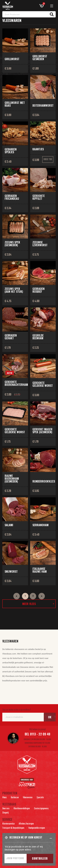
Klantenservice (8, 824)
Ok (50, 717)
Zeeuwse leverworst (40, 244)
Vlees (4, 798)
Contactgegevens (41, 809)
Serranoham (41, 525)
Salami (9, 525)
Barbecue (15, 798)
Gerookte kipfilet (39, 197)
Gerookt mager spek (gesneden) (42, 431)
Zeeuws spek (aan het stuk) (14, 290)
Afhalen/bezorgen (26, 824)
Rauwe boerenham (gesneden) (12, 478)
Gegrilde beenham (38, 337)
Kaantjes (38, 149)
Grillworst (12, 59)
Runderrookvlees (44, 481)
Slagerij (5, 813)
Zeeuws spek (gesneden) (12, 244)
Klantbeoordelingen (22, 809)
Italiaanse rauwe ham (40, 570)
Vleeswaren (28, 798)
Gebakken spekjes (11, 151)
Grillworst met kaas (15, 104)
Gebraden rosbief (39, 290)
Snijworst (11, 571)
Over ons (6, 809)
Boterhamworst (43, 105)
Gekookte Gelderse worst (43, 384)
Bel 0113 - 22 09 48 (38, 734)
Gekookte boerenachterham (16, 383)
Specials (40, 798)
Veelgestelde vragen (37, 828)
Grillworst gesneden (40, 58)
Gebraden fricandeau (12, 197)
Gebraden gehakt (11, 337)
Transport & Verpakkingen (13, 828)
